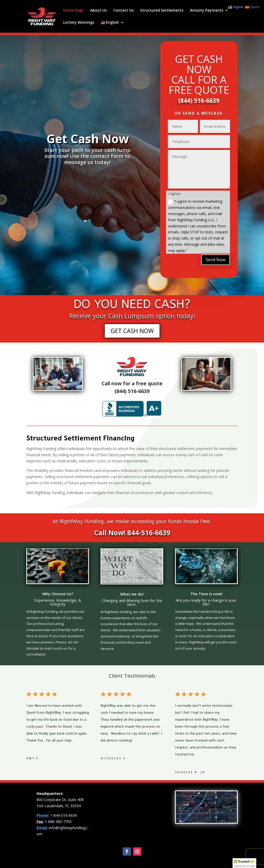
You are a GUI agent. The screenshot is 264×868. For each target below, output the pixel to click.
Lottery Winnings (79, 23)
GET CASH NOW (132, 331)
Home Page (73, 11)
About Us (98, 11)
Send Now (216, 260)
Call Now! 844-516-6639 (132, 533)
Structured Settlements (162, 11)
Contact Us (123, 11)
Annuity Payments (207, 11)
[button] (244, 863)
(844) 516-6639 (199, 100)
